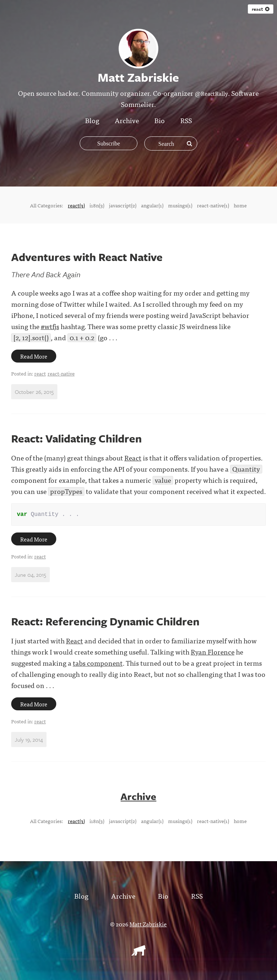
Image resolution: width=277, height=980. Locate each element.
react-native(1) (213, 205)
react (40, 373)
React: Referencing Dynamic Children (105, 623)
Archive (127, 120)
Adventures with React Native (87, 257)
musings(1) (180, 205)
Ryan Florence (213, 653)
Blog (92, 120)
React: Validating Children (76, 438)
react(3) (76, 205)
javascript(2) (123, 205)
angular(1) (152, 205)
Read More (34, 356)
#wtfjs (50, 326)
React (133, 457)
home (240, 205)
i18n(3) (97, 205)
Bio (160, 120)
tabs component (98, 664)
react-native (61, 373)
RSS (186, 120)
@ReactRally (211, 93)
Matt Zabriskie (148, 925)
